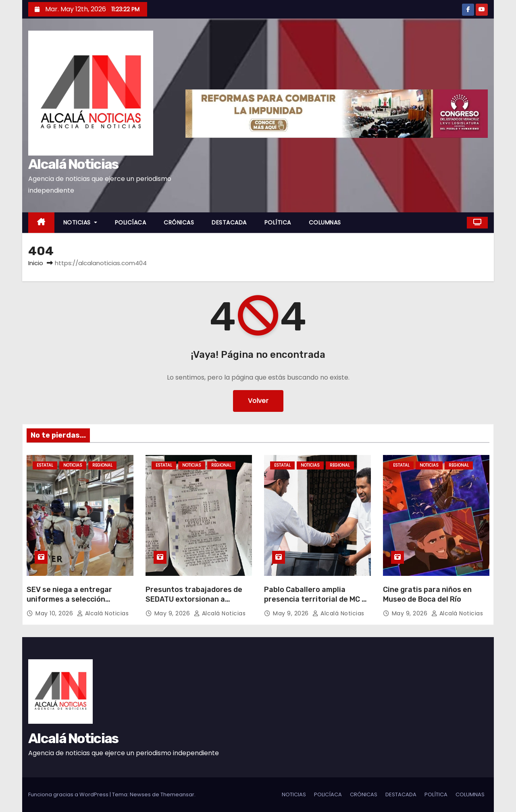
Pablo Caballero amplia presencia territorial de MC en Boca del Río (317, 599)
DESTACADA (229, 222)
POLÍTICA (278, 222)
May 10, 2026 (55, 613)
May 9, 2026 (173, 613)
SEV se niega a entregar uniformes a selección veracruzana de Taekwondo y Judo (78, 604)
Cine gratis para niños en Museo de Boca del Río (427, 594)
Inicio (36, 263)
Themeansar (177, 794)
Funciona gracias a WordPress (69, 794)
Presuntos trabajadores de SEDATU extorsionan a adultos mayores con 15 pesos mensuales (194, 604)
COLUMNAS (325, 222)
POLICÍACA (131, 222)
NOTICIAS (80, 222)
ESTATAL (45, 465)
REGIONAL (102, 465)
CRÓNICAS (179, 222)
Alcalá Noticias (73, 164)
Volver (258, 401)
